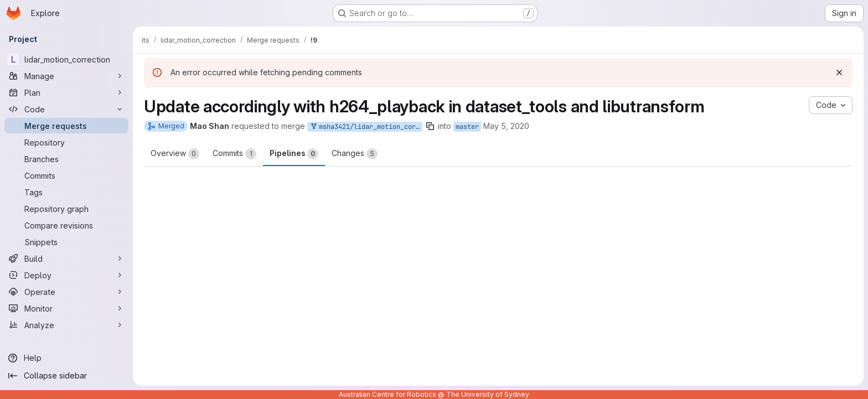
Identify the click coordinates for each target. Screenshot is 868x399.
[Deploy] (66, 275)
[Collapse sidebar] (66, 376)
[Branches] (66, 159)
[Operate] (66, 292)
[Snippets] (66, 242)
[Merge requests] (66, 126)
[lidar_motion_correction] (66, 59)
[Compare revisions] (66, 225)
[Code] (66, 109)
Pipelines (294, 154)
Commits (234, 154)
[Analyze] (66, 325)
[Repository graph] (66, 209)
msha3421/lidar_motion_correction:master (366, 127)
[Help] (66, 358)
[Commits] (66, 175)
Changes (355, 154)
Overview (175, 154)
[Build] (66, 258)
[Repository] (66, 142)
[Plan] (66, 92)
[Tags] (66, 192)
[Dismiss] (839, 72)
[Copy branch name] (430, 126)
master (467, 127)
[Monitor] (66, 308)
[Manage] (66, 76)
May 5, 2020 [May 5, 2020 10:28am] (506, 126)
